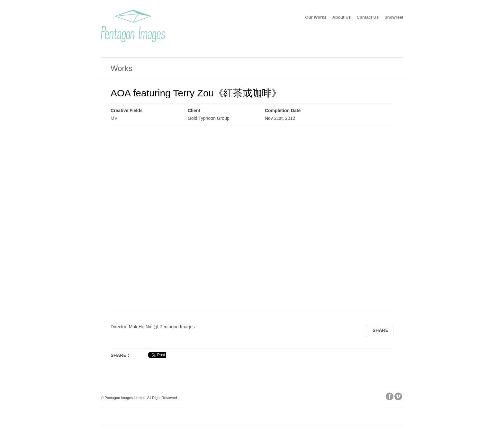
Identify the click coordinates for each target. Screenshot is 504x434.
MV (114, 118)
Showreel (394, 17)
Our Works (316, 17)
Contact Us (368, 17)
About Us (342, 17)
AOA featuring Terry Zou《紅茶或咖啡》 (196, 93)
